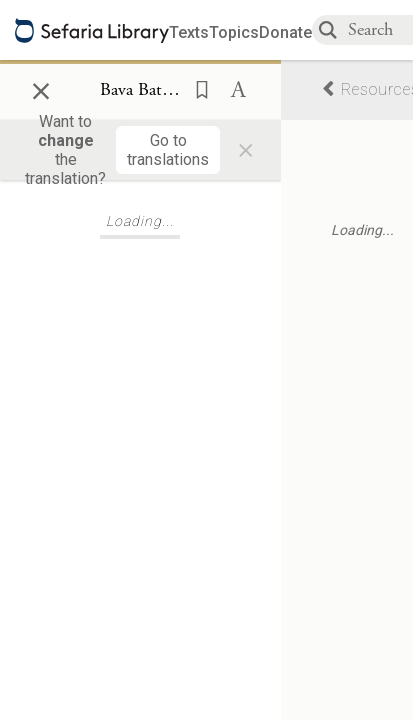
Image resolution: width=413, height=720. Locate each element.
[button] (196, 88)
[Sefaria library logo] (92, 30)
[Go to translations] (168, 150)
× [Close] (41, 88)
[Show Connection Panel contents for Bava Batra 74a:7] (140, 91)
